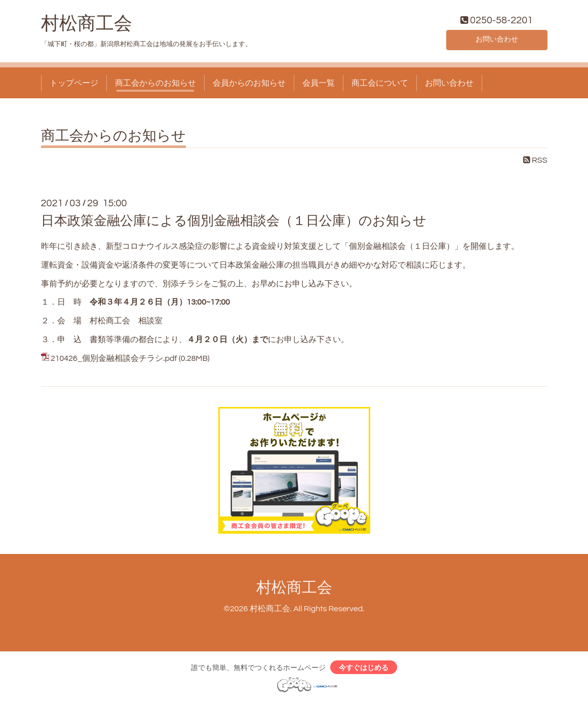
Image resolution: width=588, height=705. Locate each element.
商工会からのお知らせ (155, 85)
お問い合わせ (497, 41)
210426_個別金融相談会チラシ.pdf (114, 360)
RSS (535, 163)
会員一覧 (319, 85)
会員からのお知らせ (249, 85)
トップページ (74, 85)
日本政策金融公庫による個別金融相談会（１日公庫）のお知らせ (234, 223)
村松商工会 (87, 26)
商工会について (380, 85)
